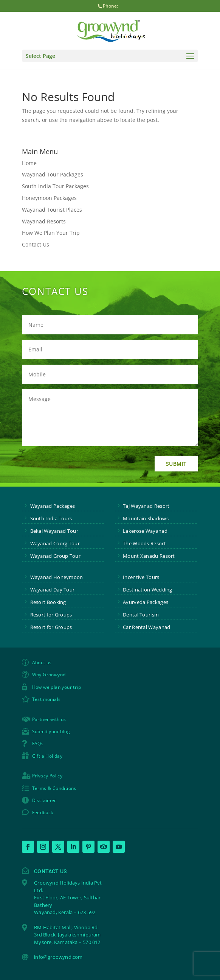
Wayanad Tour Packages (53, 174)
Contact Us (36, 244)
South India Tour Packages (55, 186)
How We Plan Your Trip (51, 233)
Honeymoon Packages (49, 198)
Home (29, 163)
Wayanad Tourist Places (52, 210)
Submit (176, 464)
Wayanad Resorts (44, 221)
